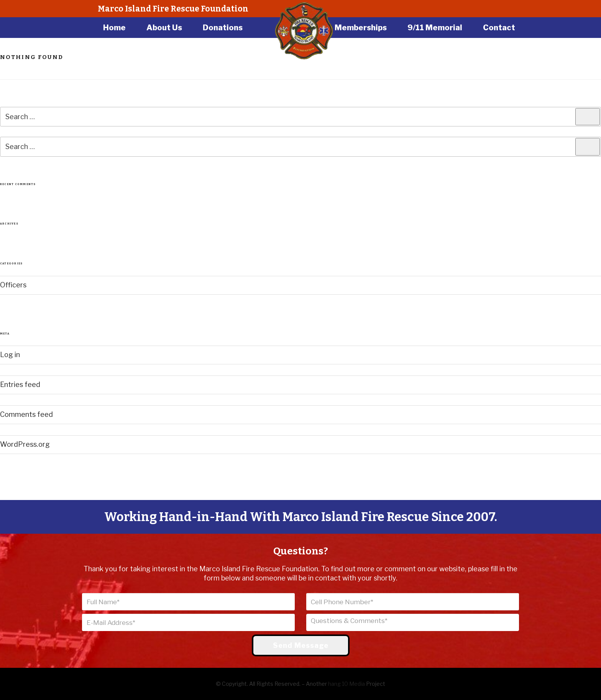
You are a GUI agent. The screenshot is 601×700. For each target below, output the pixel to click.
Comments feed (26, 414)
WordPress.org (25, 444)
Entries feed (20, 384)
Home (114, 28)
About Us (164, 28)
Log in (10, 355)
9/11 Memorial (435, 28)
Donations (223, 28)
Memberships (361, 28)
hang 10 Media (346, 684)
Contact (499, 28)
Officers (13, 285)
